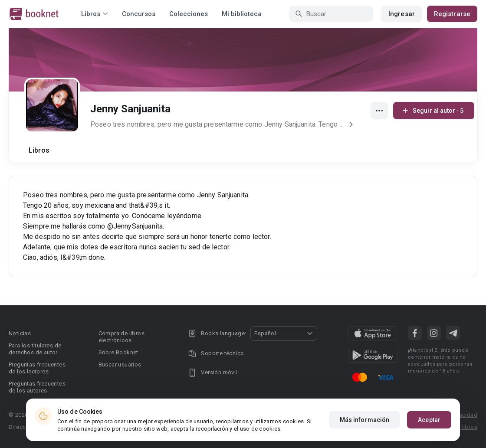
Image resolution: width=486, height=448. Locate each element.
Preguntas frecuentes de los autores (37, 387)
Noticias (20, 333)
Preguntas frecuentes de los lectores (37, 368)
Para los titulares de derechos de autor (35, 349)
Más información (365, 421)
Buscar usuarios (120, 365)
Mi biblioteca (242, 14)
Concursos (139, 14)
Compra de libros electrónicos (121, 337)
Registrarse (452, 14)
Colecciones (189, 14)
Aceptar (429, 421)
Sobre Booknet (118, 352)
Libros (39, 150)
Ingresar (402, 14)
